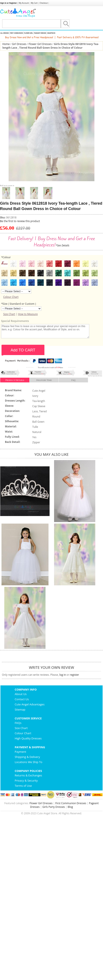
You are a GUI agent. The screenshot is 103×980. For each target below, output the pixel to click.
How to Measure (28, 314)
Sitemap (20, 709)
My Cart (34, 3)
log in (63, 675)
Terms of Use (23, 786)
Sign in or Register (9, 3)
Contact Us (22, 699)
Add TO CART (23, 350)
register (74, 675)
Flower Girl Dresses (40, 44)
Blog (70, 807)
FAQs (18, 723)
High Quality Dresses (28, 738)
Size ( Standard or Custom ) (18, 304)
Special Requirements (15, 321)
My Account (24, 3)
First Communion (16, 33)
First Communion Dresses (71, 803)
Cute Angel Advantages (30, 704)
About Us (21, 694)
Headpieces (51, 33)
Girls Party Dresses (54, 807)
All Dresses (5, 33)
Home (6, 44)
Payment (20, 752)
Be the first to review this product (20, 221)
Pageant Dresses (40, 33)
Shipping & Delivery (27, 757)
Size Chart (9, 314)
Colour (6, 257)
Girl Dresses (19, 44)
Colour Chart (11, 297)
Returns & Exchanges (28, 775)
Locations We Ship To (28, 762)
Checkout (44, 3)
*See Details (62, 245)
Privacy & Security (26, 781)
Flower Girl (28, 33)
